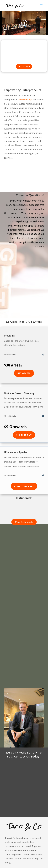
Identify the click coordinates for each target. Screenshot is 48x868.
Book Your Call (24, 486)
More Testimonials (24, 522)
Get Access (24, 373)
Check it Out (24, 435)
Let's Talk (24, 66)
